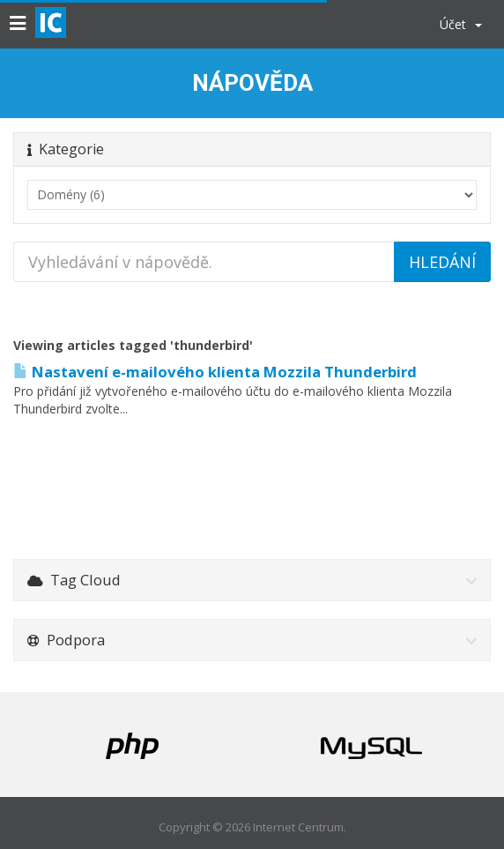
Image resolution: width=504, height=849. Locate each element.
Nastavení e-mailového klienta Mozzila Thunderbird (215, 372)
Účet (461, 24)
